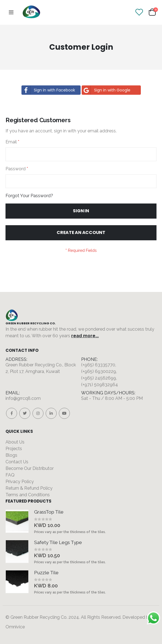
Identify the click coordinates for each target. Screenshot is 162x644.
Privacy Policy (20, 482)
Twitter (25, 413)
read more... (85, 336)
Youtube (64, 413)
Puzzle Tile (46, 573)
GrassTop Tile (49, 512)
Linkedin (51, 413)
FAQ (10, 475)
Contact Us (17, 462)
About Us (15, 442)
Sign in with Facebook (48, 90)
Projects (14, 449)
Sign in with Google (106, 90)
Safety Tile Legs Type (58, 542)
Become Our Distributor (30, 468)
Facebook (12, 413)
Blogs (11, 455)
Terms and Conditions (28, 495)
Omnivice (15, 627)
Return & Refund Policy (29, 488)
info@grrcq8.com (23, 398)
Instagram (38, 413)
